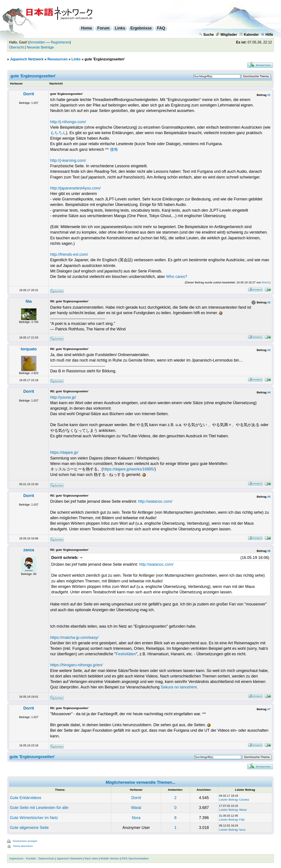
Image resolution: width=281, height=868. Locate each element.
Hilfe (267, 35)
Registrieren (60, 42)
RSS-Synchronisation (135, 858)
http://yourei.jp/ (63, 397)
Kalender (249, 35)
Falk (242, 820)
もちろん (58, 133)
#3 (269, 350)
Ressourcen (58, 59)
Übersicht (16, 47)
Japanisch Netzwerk (27, 59)
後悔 (114, 149)
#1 (269, 95)
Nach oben (91, 858)
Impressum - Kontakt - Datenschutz (32, 858)
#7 (269, 709)
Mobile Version (110, 858)
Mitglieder (226, 35)
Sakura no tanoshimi (179, 687)
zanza (29, 550)
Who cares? (177, 277)
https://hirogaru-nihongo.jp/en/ (77, 665)
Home (86, 28)
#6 (269, 551)
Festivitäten (126, 654)
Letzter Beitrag (228, 800)
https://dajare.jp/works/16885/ (129, 469)
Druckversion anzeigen (25, 841)
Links (120, 28)
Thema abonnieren (23, 846)
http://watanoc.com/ (155, 501)
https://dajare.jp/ (64, 452)
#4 (269, 392)
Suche (206, 35)
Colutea (244, 800)
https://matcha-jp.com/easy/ (74, 637)
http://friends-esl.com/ (69, 254)
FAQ (161, 28)
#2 (269, 302)
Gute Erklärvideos (26, 798)
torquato (29, 349)
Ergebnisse (141, 28)
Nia (29, 301)
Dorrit (29, 94)
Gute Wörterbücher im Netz (34, 818)
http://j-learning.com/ (68, 160)
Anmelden (37, 42)
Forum (103, 28)
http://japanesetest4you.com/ (76, 188)
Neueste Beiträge (40, 47)
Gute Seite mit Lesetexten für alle (39, 808)
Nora (136, 818)
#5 (269, 497)
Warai (136, 808)
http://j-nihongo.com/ (68, 122)
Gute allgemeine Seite (29, 828)
